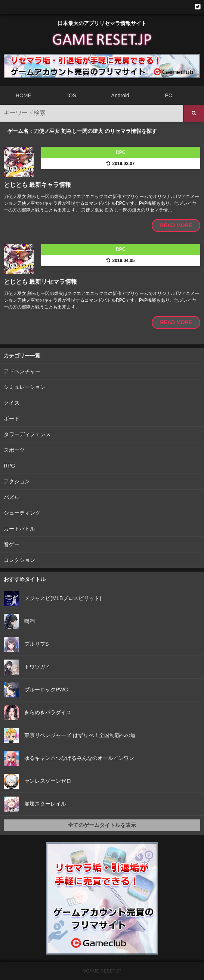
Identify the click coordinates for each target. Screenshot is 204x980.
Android (120, 95)
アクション (17, 481)
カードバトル (19, 529)
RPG (9, 466)
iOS (72, 95)
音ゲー (12, 544)
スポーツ (14, 450)
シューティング (22, 513)
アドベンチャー (22, 371)
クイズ (12, 403)
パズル (12, 497)
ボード (12, 419)
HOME (24, 95)
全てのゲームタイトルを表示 (102, 825)
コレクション (19, 560)
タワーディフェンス (27, 434)
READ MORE (176, 225)
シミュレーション (25, 387)
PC (168, 95)
